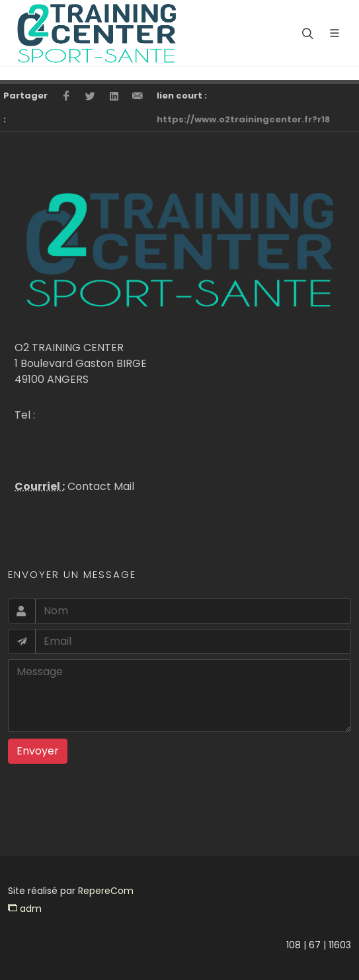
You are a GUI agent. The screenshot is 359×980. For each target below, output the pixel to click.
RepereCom (106, 891)
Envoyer (38, 751)
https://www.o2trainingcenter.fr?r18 (243, 119)
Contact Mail (100, 486)
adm (25, 909)
